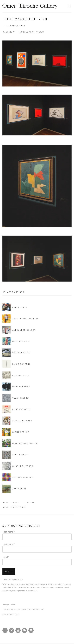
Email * (6, 557)
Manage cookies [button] (9, 604)
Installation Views (31, 32)
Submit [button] (9, 571)
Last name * (9, 544)
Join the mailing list (31, 630)
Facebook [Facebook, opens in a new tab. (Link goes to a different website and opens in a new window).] (5, 630)
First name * (9, 532)
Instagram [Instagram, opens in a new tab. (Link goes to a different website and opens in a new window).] (18, 630)
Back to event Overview (18, 502)
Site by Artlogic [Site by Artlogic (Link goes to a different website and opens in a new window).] (11, 614)
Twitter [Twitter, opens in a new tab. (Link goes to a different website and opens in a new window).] (12, 630)
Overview (9, 32)
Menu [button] (69, 6)
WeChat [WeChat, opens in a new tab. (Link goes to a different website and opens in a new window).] (25, 630)
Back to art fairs (14, 507)
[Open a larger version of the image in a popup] (37, 69)
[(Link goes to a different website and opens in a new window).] (3, 624)
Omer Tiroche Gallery (30, 6)
